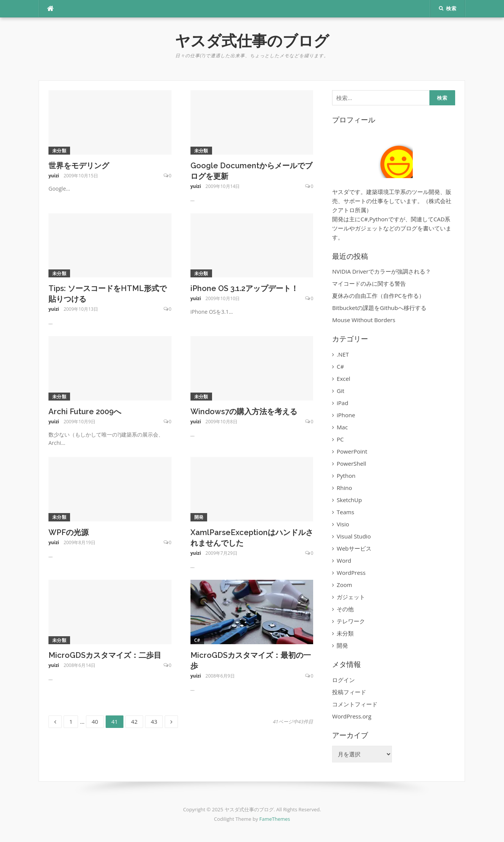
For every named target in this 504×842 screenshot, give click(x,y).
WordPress (351, 573)
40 (95, 722)
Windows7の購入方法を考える (244, 412)
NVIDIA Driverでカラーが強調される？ (382, 271)
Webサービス (354, 548)
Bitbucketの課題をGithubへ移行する (379, 308)
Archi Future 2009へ (85, 412)
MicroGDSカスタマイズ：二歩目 (105, 655)
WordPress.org (352, 716)
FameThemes (275, 819)
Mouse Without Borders (364, 320)
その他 (345, 609)
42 (134, 722)
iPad (342, 403)
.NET (343, 354)
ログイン (343, 680)
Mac (342, 427)
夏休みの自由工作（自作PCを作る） (378, 296)
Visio (343, 524)
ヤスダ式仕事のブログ (252, 41)
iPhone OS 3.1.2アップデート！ (244, 288)
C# (197, 640)
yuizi (54, 176)
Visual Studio (354, 536)
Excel (343, 379)
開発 (199, 517)
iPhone (346, 415)
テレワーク (351, 621)
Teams (345, 512)
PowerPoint (352, 451)
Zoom (344, 585)
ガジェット (351, 597)
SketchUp (349, 500)
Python (346, 476)
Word (344, 560)
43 (154, 722)
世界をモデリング (79, 166)
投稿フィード (349, 692)
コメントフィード (355, 704)
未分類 (59, 151)
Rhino (344, 488)
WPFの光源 (69, 532)
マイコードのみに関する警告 (369, 283)
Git (340, 391)
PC (340, 439)
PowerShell (351, 463)
